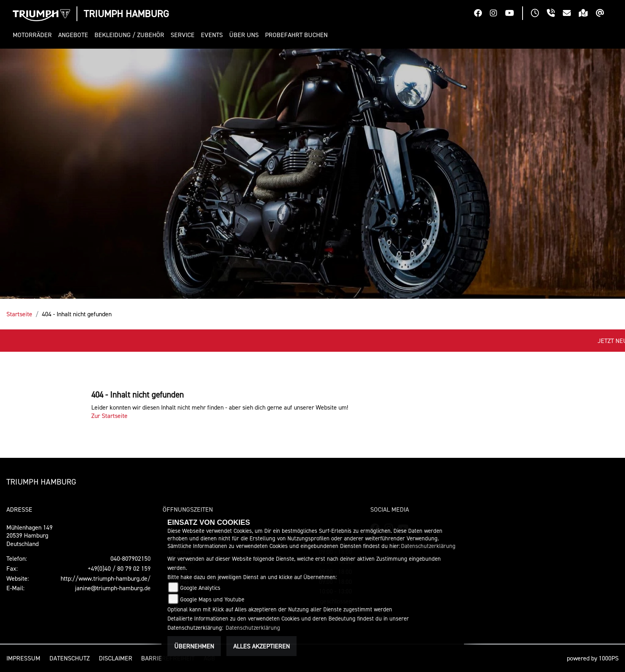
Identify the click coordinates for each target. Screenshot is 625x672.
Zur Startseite (109, 416)
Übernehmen (194, 646)
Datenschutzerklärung (428, 546)
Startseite (19, 314)
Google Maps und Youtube (212, 599)
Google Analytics (200, 588)
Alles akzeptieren (261, 646)
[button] (34, 35)
